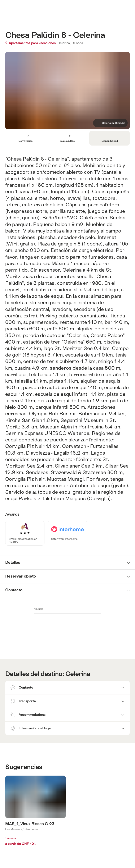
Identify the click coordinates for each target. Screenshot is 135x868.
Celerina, (64, 43)
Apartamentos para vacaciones (31, 43)
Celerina (78, 674)
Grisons (77, 43)
